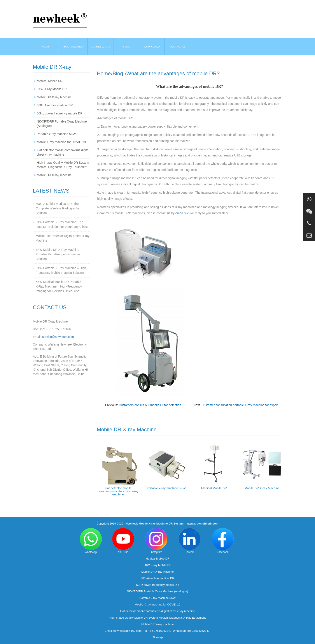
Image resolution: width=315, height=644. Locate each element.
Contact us (178, 47)
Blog (118, 73)
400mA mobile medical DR (55, 105)
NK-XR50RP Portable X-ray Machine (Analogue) (157, 591)
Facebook (223, 541)
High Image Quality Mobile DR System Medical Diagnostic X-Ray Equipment (157, 618)
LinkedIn (189, 541)
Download (152, 47)
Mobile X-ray (101, 47)
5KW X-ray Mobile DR (52, 89)
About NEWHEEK (73, 47)
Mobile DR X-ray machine (54, 175)
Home (45, 47)
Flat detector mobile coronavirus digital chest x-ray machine (118, 491)
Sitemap (157, 637)
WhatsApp (91, 541)
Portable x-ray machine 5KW (166, 488)
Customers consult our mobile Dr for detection (150, 405)
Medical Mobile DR (214, 488)
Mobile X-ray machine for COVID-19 (61, 142)
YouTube (123, 541)
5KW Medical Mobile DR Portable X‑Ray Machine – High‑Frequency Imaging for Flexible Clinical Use (59, 286)
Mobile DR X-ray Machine (262, 488)
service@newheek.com (58, 337)
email (179, 213)
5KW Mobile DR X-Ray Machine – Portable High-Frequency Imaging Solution (59, 254)
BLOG (127, 47)
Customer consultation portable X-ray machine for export (240, 405)
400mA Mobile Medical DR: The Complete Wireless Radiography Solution (58, 208)
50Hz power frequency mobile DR (60, 113)
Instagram (156, 541)
